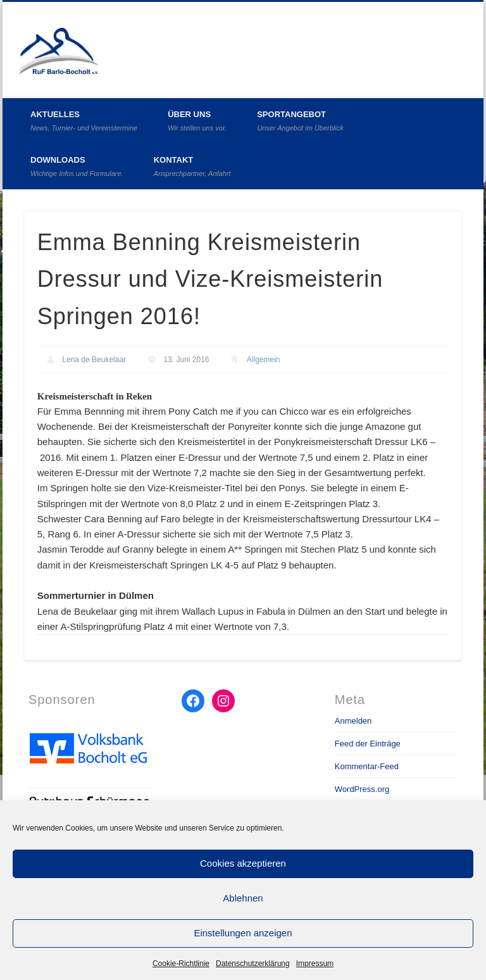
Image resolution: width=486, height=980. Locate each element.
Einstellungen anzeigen (243, 933)
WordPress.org (362, 789)
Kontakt (192, 166)
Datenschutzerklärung (253, 964)
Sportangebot (300, 121)
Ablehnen (243, 898)
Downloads (77, 166)
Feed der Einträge (368, 744)
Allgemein (264, 360)
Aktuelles (84, 121)
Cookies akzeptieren (243, 863)
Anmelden (353, 721)
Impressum (315, 964)
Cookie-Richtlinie (181, 964)
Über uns (197, 121)
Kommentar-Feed (367, 766)
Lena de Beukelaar (94, 360)
